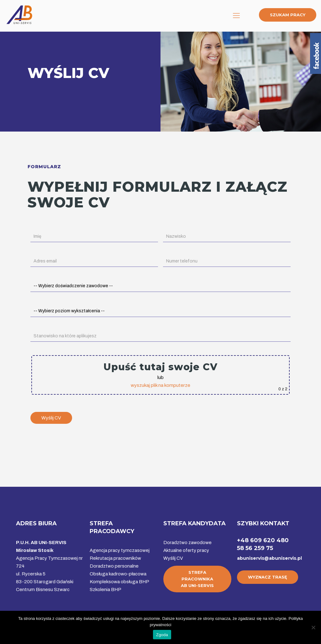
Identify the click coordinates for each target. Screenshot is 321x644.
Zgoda (162, 635)
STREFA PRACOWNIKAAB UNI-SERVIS (197, 579)
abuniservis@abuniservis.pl (269, 558)
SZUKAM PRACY (288, 15)
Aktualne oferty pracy (186, 550)
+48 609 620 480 (263, 540)
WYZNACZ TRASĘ (268, 577)
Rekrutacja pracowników (115, 558)
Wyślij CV (173, 558)
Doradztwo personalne (114, 566)
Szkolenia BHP (105, 589)
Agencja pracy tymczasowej (120, 550)
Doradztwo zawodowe (187, 543)
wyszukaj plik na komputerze (160, 385)
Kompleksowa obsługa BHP (119, 582)
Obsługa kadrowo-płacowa (118, 574)
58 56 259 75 (255, 548)
